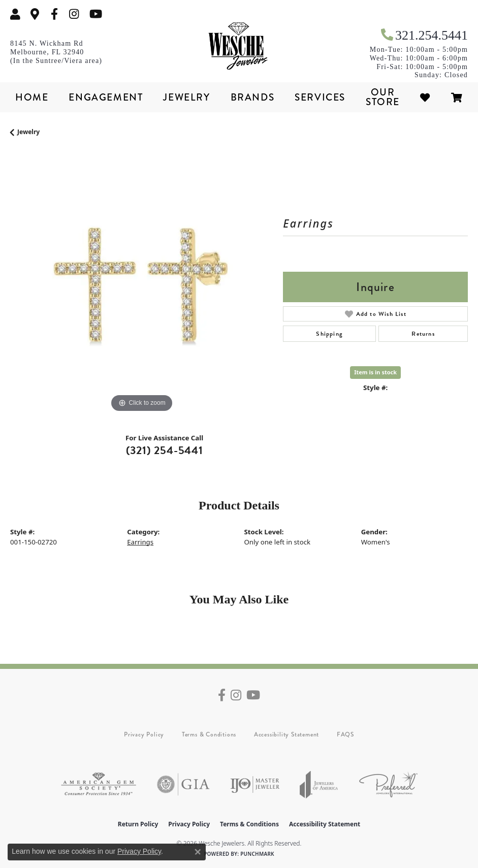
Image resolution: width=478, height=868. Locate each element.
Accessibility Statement (286, 734)
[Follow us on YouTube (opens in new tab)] (96, 14)
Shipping (329, 334)
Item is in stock (375, 372)
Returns (423, 334)
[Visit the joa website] (319, 784)
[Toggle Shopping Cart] (457, 97)
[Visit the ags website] (99, 784)
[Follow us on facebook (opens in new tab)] (54, 14)
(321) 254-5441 (165, 450)
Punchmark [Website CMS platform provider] (257, 854)
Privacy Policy (144, 734)
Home (32, 97)
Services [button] (320, 97)
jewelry (28, 132)
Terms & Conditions (209, 734)
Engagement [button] (106, 97)
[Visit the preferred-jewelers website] (388, 784)
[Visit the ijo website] (255, 784)
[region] (141, 284)
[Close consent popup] (198, 852)
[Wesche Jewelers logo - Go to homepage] (239, 46)
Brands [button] (253, 97)
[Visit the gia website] (183, 784)
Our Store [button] (383, 97)
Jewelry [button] (186, 97)
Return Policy (138, 824)
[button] (15, 14)
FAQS (345, 734)
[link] (35, 14)
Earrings (140, 542)
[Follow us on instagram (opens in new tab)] (74, 14)
